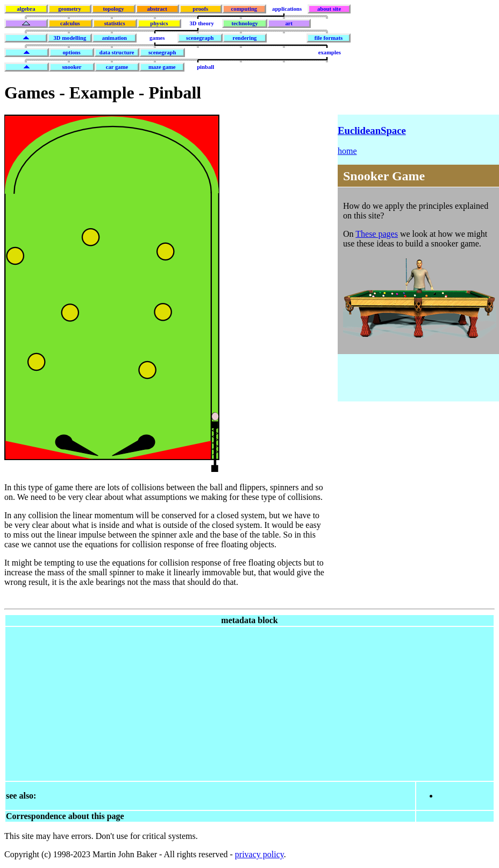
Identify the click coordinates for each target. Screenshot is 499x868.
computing (244, 9)
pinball (205, 67)
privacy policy (259, 854)
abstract (157, 9)
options (71, 52)
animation (115, 38)
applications (287, 9)
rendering (245, 38)
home (347, 151)
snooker (72, 67)
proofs (200, 9)
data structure (117, 52)
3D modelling (70, 38)
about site (329, 9)
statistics (115, 23)
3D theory (202, 23)
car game (117, 67)
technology (244, 23)
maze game (162, 67)
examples (330, 52)
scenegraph (200, 38)
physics (159, 23)
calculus (70, 23)
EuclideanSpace (372, 130)
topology (113, 9)
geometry (70, 9)
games (157, 38)
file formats (329, 38)
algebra (26, 9)
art (289, 23)
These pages (377, 234)
